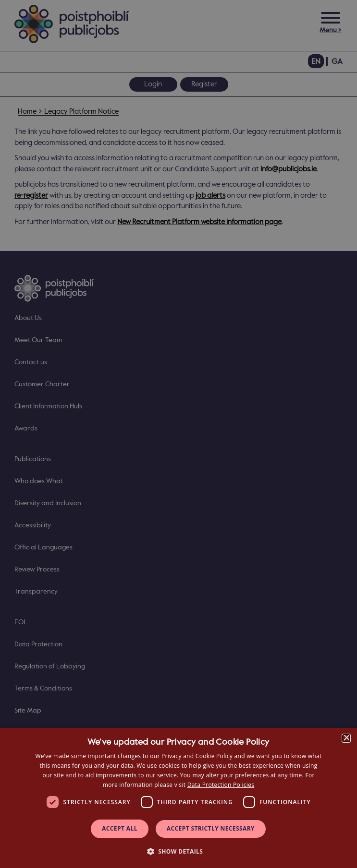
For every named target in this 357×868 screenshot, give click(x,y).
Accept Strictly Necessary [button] (211, 828)
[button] (179, 851)
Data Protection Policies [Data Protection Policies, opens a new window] (221, 785)
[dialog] (178, 798)
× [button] (346, 738)
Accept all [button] (120, 828)
